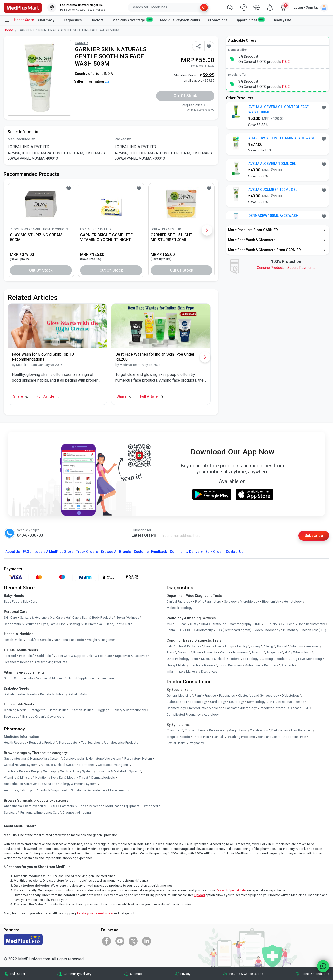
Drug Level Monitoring (306, 659)
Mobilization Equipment (122, 806)
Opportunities (250, 20)
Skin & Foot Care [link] (100, 656)
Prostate (257, 652)
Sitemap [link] (136, 974)
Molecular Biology (179, 608)
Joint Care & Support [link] (71, 656)
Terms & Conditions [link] (315, 974)
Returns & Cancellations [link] (246, 974)
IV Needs (96, 806)
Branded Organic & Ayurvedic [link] (43, 716)
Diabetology (291, 695)
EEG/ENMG (272, 624)
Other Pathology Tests (182, 659)
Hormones (87, 765)
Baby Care (30, 601)
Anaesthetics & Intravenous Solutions (31, 784)
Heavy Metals (176, 665)
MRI (169, 624)
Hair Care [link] (72, 617)
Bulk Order (214, 552)
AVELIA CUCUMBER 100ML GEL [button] (273, 190)
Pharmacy (46, 20)
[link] (23, 7)
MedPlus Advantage (132, 20)
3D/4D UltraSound (214, 624)
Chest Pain (174, 730)
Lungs (230, 646)
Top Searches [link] (91, 742)
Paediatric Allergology (241, 708)
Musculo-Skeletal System (59, 765)
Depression (217, 730)
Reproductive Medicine (206, 708)
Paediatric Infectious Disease (281, 708)
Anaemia (312, 646)
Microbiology (249, 601)
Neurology (236, 702)
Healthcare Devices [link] (18, 662)
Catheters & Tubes (73, 806)
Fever (170, 652)
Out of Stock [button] (185, 96)
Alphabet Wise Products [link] (121, 742)
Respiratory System (138, 759)
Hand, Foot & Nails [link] (119, 624)
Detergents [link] (38, 710)
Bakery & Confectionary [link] (129, 710)
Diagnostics (73, 20)
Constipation (259, 730)
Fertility (242, 646)
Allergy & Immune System (78, 784)
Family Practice (205, 695)
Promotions (218, 20)
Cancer (225, 652)
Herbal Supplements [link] (82, 678)
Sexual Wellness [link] (128, 617)
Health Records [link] (15, 742)
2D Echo (289, 624)
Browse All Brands (116, 552)
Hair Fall (218, 737)
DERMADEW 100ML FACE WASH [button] (273, 216)
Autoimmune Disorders (262, 665)
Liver (218, 646)
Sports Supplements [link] (18, 678)
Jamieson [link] (107, 678)
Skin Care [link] (10, 617)
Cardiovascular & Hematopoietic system (92, 759)
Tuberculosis (302, 652)
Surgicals (11, 813)
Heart (208, 646)
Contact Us (234, 552)
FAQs (27, 552)
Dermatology (256, 702)
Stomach (288, 665)
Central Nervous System (21, 765)
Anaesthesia (13, 806)
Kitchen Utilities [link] (82, 710)
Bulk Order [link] (18, 974)
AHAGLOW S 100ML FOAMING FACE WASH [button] (282, 138)
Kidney (255, 646)
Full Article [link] (48, 396)
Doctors (98, 20)
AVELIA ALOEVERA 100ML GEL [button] (272, 164)
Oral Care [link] (56, 617)
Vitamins (297, 646)
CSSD (53, 806)
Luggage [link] (103, 710)
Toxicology (251, 659)
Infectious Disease (202, 665)
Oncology (50, 771)
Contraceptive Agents (113, 765)
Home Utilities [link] (58, 710)
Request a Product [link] (42, 742)
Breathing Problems (241, 737)
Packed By (123, 139)
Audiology (211, 715)
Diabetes (184, 652)
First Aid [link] (10, 656)
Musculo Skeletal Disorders (220, 659)
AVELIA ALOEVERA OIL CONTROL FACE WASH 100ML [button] (279, 110)
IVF (307, 708)
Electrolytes (209, 671)
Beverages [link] (12, 716)
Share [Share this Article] (21, 396)
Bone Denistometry (311, 624)
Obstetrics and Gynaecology (258, 695)
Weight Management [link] (102, 640)
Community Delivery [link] (77, 974)
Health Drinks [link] (13, 640)
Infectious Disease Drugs (22, 771)
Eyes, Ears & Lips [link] (53, 624)
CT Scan (181, 624)
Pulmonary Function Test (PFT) (305, 630)
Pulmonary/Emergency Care (40, 813)
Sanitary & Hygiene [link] (33, 617)
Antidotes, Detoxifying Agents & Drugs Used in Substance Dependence (54, 790)
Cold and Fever (195, 730)
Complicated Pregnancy (184, 715)
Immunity (210, 652)
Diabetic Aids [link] (77, 694)
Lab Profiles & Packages (184, 646)
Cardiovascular (36, 806)
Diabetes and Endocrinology (187, 702)
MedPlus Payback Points (180, 20)
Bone (197, 652)
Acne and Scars (269, 737)
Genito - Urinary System (76, 771)
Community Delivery (186, 552)
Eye (53, 777)
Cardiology (218, 702)
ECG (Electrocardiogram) (234, 630)
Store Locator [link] (68, 742)
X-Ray (194, 624)
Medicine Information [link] (22, 737)
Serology (230, 601)
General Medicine (179, 695)
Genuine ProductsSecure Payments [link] (286, 268)
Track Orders (87, 552)
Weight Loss (238, 730)
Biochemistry (271, 601)
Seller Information (91, 81)
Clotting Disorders (275, 659)
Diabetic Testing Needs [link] (20, 694)
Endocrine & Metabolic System (118, 771)
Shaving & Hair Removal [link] (86, 624)
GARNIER (81, 43)
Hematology (293, 601)
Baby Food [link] (12, 601)
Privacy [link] (185, 974)
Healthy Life (282, 20)
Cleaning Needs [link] (15, 710)
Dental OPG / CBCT (180, 630)
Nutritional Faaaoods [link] (69, 640)
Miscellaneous (119, 790)
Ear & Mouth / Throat (74, 777)
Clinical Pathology (179, 601)
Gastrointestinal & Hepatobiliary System (32, 759)
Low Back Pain (301, 730)
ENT (271, 702)
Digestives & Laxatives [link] (131, 656)
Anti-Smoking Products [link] (51, 662)
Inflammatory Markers (182, 671)
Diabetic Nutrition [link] (52, 694)
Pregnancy (274, 652)
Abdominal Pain (295, 737)
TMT (258, 624)
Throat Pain (201, 737)
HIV (287, 652)
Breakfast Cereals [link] (38, 640)
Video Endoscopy (267, 630)
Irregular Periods (178, 737)
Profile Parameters (208, 601)
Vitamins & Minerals (18, 777)
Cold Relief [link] (45, 656)
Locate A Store (54, 552)
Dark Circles (280, 730)
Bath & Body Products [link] (98, 617)
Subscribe (314, 536)
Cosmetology (176, 708)
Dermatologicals (103, 777)
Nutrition (41, 777)
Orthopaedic (152, 806)
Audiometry (204, 630)
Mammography (240, 624)
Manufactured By (21, 139)
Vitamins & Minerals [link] (50, 678)
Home (8, 30)
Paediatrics (227, 695)
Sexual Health (176, 743)
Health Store (19, 20)
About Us (13, 552)
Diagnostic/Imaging (77, 813)
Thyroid (282, 646)
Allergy (268, 646)
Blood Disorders (230, 665)
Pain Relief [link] (26, 656)
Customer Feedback (150, 552)
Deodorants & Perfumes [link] (21, 624)
